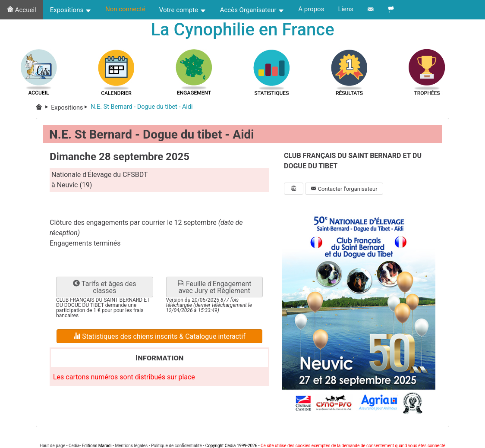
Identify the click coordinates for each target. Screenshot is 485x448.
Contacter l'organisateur (344, 189)
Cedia (74, 446)
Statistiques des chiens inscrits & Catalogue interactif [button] (159, 336)
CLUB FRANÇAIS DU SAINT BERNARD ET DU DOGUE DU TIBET (353, 161)
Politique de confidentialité (176, 446)
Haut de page (52, 446)
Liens (346, 9)
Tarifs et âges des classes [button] (104, 287)
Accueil (22, 10)
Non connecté (125, 9)
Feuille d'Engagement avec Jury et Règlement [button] (214, 287)
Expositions (71, 10)
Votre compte (183, 10)
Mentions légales (131, 446)
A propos (311, 9)
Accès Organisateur (252, 10)
